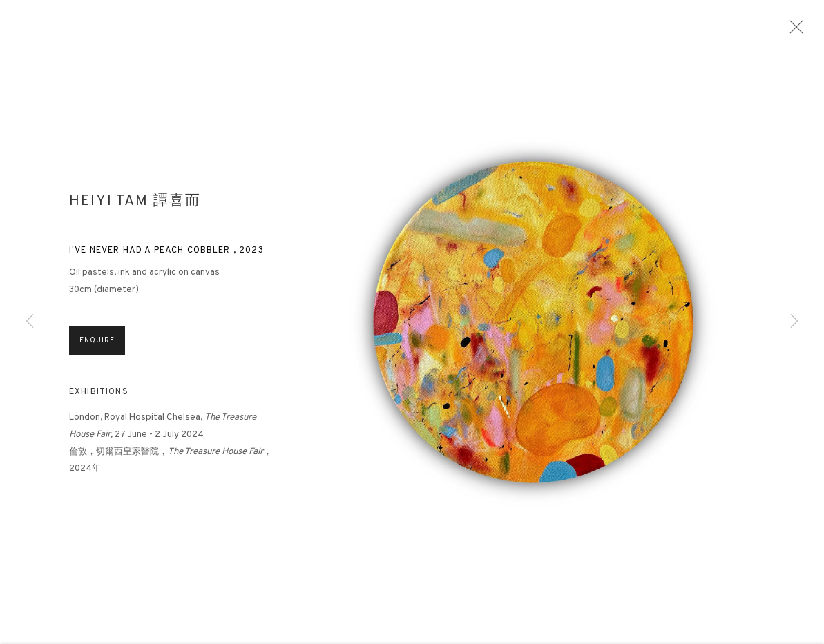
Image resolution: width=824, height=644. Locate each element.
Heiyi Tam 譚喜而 (135, 205)
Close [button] (807, 31)
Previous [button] (30, 322)
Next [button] (794, 322)
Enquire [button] (97, 357)
